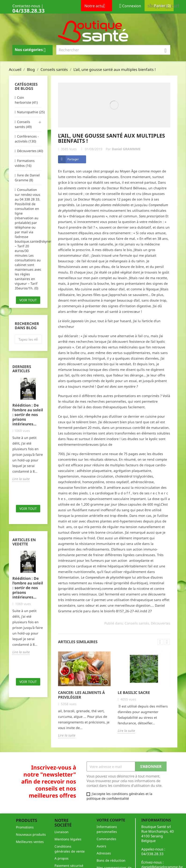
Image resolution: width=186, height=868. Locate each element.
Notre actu (97, 6)
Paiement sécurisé (69, 866)
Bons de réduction (111, 860)
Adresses (104, 853)
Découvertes (161, 623)
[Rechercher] (113, 50)
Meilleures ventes (30, 842)
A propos (62, 858)
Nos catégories (32, 50)
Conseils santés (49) (23, 124)
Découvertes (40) (29, 151)
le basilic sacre (134, 693)
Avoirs (101, 846)
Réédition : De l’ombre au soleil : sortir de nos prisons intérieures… (28, 415)
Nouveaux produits (31, 834)
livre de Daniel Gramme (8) (27, 178)
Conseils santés (137, 623)
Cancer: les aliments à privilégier (81, 695)
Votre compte (111, 820)
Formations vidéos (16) (25, 163)
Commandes (106, 839)
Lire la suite (21, 479)
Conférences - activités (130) (27, 139)
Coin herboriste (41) (26, 100)
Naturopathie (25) (29, 112)
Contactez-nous (26, 6)
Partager (73, 159)
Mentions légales (68, 839)
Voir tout (28, 300)
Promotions (25, 827)
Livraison (62, 832)
